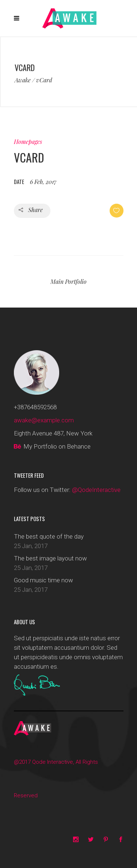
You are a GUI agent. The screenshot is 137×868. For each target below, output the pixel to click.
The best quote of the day (49, 536)
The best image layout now (50, 558)
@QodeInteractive (96, 490)
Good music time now (43, 580)
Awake (23, 80)
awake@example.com (44, 420)
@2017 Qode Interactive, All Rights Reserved (56, 779)
